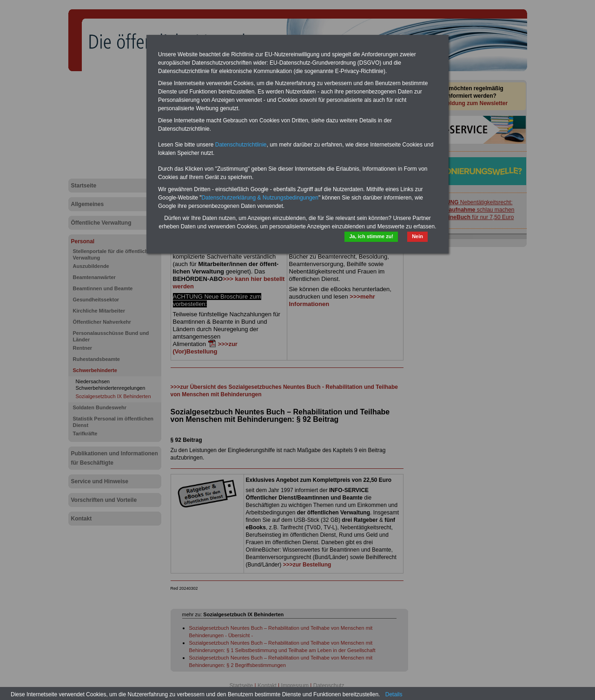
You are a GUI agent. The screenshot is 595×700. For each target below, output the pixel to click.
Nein (417, 236)
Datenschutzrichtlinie (241, 145)
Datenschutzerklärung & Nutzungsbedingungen (260, 198)
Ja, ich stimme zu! (371, 236)
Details (394, 694)
